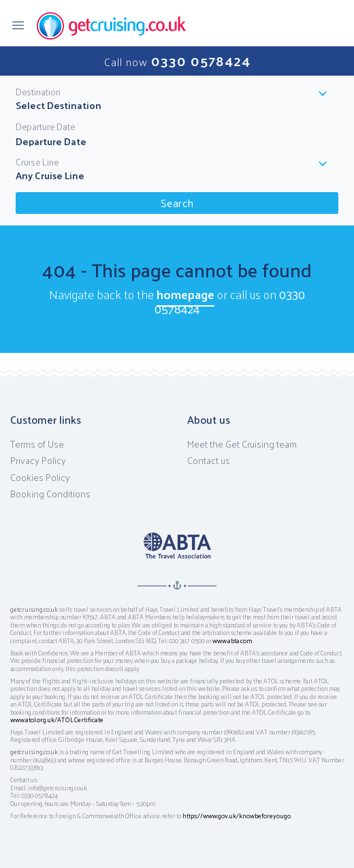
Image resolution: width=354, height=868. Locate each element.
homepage (186, 294)
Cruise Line (37, 162)
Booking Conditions (50, 494)
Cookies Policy (40, 478)
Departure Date (45, 127)
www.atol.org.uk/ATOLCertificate (57, 719)
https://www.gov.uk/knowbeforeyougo (237, 816)
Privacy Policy (38, 461)
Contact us (209, 461)
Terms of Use (37, 444)
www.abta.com (232, 640)
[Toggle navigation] (22, 25)
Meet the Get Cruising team (242, 444)
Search (177, 203)
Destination (38, 92)
